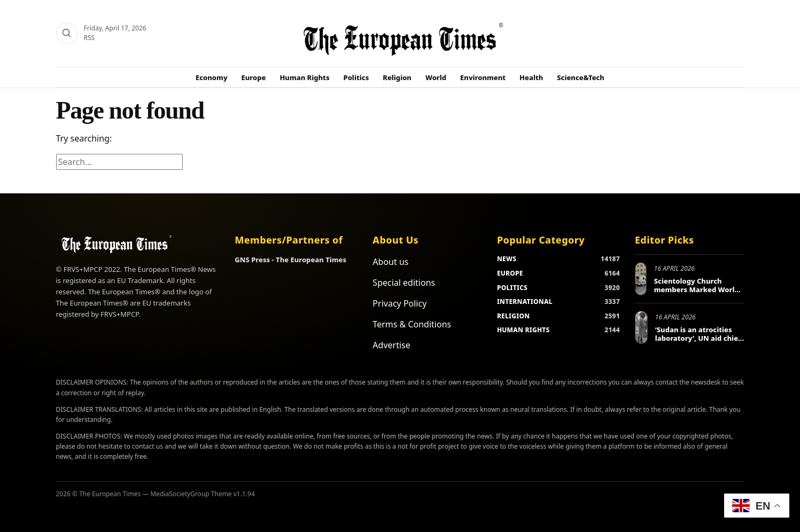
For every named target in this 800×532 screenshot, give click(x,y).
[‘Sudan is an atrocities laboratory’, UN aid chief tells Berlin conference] (641, 327)
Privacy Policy (399, 303)
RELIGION (514, 316)
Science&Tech (581, 77)
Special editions (404, 283)
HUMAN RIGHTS (523, 330)
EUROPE (510, 273)
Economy (212, 77)
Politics (356, 77)
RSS (90, 38)
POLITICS (512, 288)
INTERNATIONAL (525, 302)
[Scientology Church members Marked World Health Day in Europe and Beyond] (641, 279)
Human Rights (304, 77)
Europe (254, 77)
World (436, 77)
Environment (483, 77)
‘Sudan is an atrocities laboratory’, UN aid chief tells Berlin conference (698, 338)
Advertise (391, 345)
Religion (397, 77)
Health (531, 77)
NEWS (507, 259)
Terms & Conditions (412, 324)
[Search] (67, 33)
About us (390, 262)
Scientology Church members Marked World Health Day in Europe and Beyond (698, 294)
